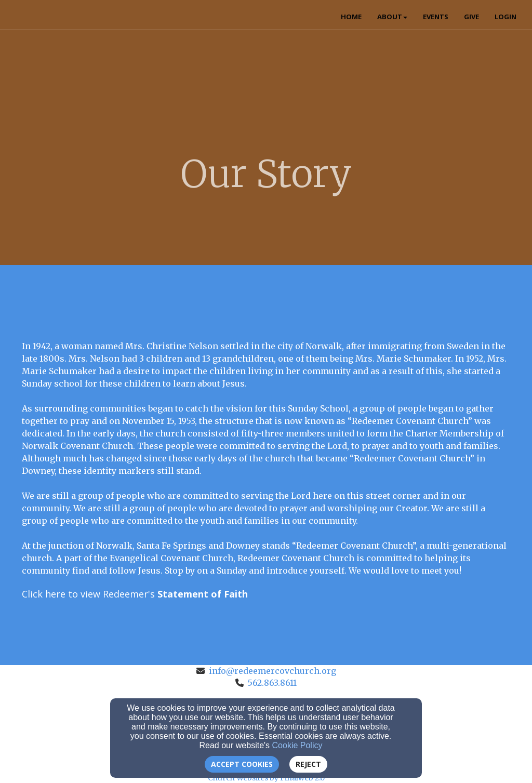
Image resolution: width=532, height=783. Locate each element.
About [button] (392, 17)
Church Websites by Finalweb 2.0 (266, 778)
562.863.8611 (272, 683)
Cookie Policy (297, 745)
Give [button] (471, 17)
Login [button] (506, 17)
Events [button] (436, 17)
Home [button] (351, 17)
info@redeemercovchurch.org (272, 671)
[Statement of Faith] (203, 594)
